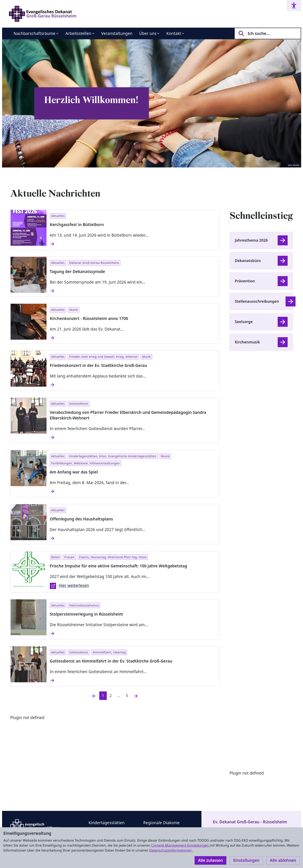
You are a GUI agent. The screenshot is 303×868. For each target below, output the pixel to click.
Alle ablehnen (283, 860)
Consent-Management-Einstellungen (180, 845)
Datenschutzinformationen (171, 850)
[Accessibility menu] (294, 6)
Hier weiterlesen (69, 586)
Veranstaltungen (117, 33)
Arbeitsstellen (78, 33)
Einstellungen (246, 860)
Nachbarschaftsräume (35, 33)
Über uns (148, 33)
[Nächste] (136, 696)
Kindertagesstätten (107, 823)
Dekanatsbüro (248, 261)
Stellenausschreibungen (257, 301)
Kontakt (174, 33)
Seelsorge (244, 322)
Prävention (245, 281)
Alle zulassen (210, 860)
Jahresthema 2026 (251, 240)
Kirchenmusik (247, 342)
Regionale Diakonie (161, 823)
